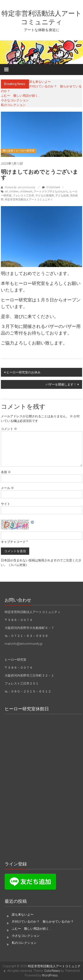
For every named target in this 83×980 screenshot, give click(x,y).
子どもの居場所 (45, 196)
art (6, 192)
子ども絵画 (62, 196)
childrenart (26, 192)
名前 (6, 472)
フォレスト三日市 (23, 196)
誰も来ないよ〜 (40, 82)
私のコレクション (13, 105)
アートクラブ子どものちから (51, 192)
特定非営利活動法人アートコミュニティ (29, 199)
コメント (9, 429)
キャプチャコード (13, 542)
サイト (6, 504)
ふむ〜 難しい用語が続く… (20, 96)
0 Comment (51, 187)
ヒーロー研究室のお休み (23, 372)
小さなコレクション (15, 100)
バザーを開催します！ (61, 384)
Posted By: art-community (20, 187)
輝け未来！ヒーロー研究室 (19, 151)
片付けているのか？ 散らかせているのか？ (43, 922)
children (14, 192)
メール (7, 488)
